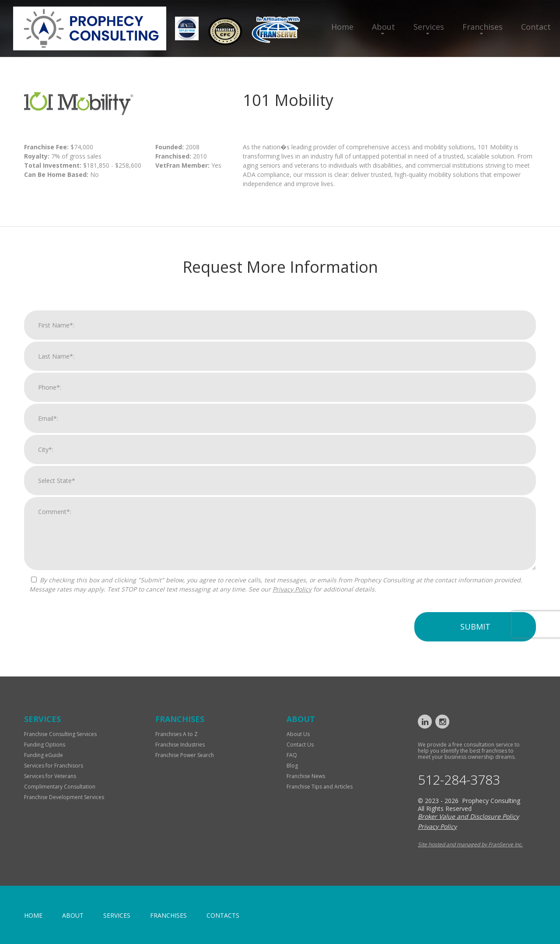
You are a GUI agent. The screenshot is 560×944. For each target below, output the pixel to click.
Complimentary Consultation (60, 787)
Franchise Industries (180, 745)
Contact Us (300, 745)
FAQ (292, 755)
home (33, 915)
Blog (292, 766)
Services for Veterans (50, 776)
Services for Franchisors (54, 766)
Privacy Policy (292, 593)
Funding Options (45, 745)
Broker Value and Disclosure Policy (468, 816)
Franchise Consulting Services (60, 734)
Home (342, 27)
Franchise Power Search (185, 755)
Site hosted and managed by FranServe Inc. (470, 844)
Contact (536, 27)
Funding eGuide (44, 755)
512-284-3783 (459, 780)
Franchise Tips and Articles (320, 787)
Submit (475, 631)
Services (429, 27)
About (383, 27)
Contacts (223, 915)
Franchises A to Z (177, 734)
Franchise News (306, 776)
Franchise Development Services (64, 797)
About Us (298, 734)
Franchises (483, 27)
